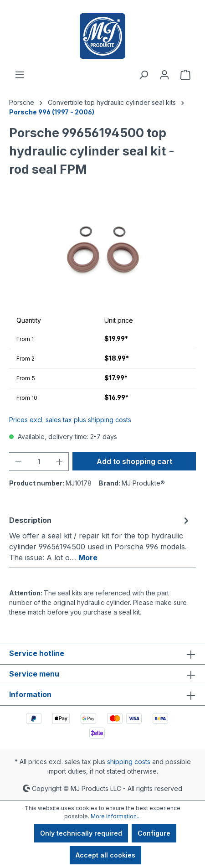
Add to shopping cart (134, 461)
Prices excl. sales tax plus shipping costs (70, 420)
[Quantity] (39, 462)
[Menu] (20, 75)
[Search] (143, 75)
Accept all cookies (105, 855)
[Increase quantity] (60, 462)
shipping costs (129, 762)
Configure (154, 833)
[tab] (100, 538)
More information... (116, 816)
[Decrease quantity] (18, 462)
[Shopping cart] (185, 75)
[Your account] (164, 75)
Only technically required (81, 833)
